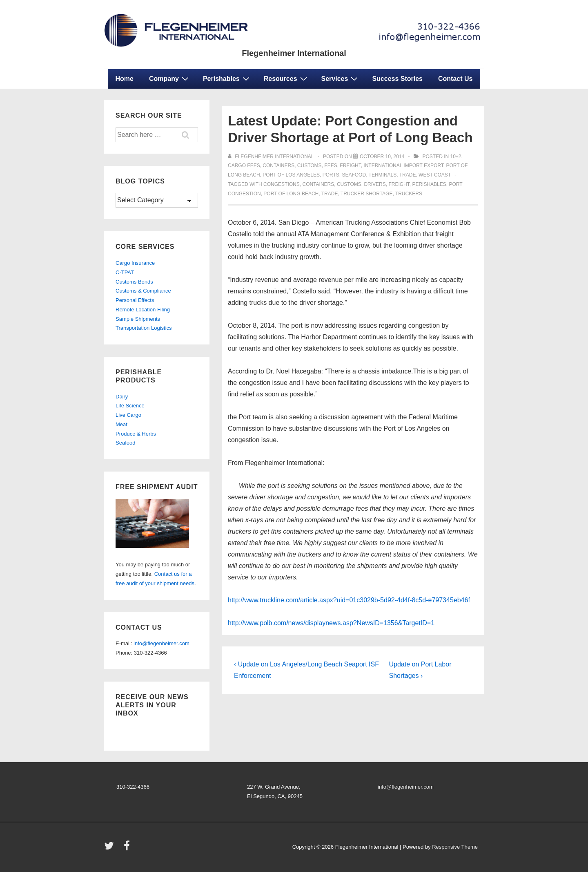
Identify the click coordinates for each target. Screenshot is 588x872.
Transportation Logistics (144, 328)
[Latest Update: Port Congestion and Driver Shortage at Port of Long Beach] (382, 157)
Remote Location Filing (143, 310)
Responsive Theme (455, 847)
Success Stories (397, 79)
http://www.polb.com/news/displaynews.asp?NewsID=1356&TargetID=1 (331, 623)
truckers (409, 194)
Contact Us (455, 79)
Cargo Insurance (135, 263)
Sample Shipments (138, 319)
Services (341, 78)
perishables (429, 184)
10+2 (456, 157)
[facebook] (128, 849)
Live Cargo (128, 415)
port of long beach (291, 194)
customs (310, 165)
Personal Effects (135, 300)
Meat (121, 424)
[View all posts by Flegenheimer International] (271, 157)
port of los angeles (291, 175)
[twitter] (111, 849)
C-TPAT (125, 272)
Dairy (122, 397)
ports (331, 175)
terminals (383, 175)
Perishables (227, 78)
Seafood (125, 443)
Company (170, 78)
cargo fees (244, 165)
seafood (354, 175)
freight (350, 165)
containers (278, 165)
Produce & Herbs (136, 434)
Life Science (130, 406)
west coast (435, 175)
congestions (282, 184)
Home (125, 79)
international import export (403, 165)
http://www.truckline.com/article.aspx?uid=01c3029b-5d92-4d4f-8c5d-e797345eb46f (349, 600)
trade (408, 175)
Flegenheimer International (294, 53)
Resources (286, 78)
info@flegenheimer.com (161, 643)
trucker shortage (367, 194)
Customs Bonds (134, 282)
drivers (375, 184)
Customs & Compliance (143, 291)
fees (331, 165)
